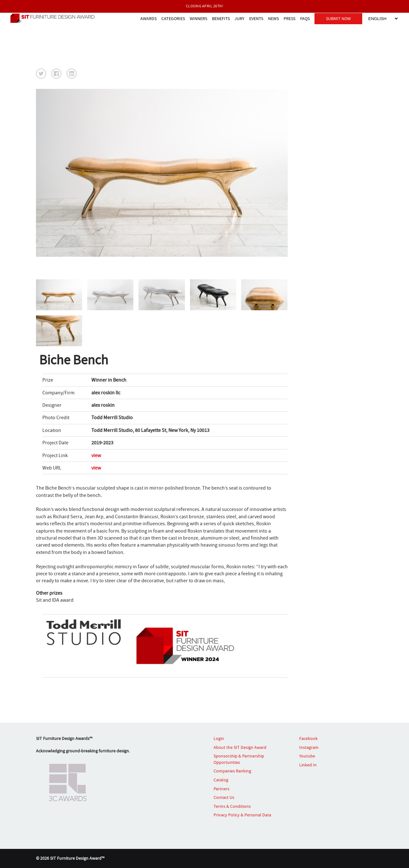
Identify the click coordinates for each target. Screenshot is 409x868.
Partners (222, 789)
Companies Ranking (232, 771)
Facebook (308, 738)
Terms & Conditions (232, 806)
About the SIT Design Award (240, 747)
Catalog (221, 780)
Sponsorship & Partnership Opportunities (239, 759)
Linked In (308, 765)
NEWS (273, 18)
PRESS (289, 18)
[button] (41, 74)
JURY (240, 18)
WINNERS (198, 18)
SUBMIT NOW (338, 18)
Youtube (307, 756)
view (96, 456)
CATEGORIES (173, 18)
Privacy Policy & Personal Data (242, 815)
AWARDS (148, 18)
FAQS (305, 18)
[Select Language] (383, 19)
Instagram (309, 747)
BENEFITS (221, 18)
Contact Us (224, 797)
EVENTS (256, 18)
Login (219, 738)
